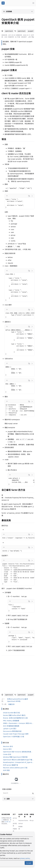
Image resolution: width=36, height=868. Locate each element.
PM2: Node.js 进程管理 (11, 721)
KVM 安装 (6, 770)
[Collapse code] (32, 196)
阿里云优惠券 (7, 796)
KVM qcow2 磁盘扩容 (11, 765)
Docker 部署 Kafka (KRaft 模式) (14, 715)
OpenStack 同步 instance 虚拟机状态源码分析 (18, 752)
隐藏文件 (12, 704)
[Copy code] (29, 196)
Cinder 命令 (7, 754)
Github (21, 824)
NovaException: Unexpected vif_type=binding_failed (18, 762)
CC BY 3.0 (8, 822)
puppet (31, 31)
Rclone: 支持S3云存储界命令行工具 (15, 718)
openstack (9, 31)
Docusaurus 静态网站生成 (12, 731)
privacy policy (25, 858)
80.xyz (32, 820)
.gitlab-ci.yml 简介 (10, 729)
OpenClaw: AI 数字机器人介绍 (14, 737)
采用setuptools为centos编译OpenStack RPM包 (18, 700)
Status (26, 820)
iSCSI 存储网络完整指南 (11, 726)
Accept (29, 863)
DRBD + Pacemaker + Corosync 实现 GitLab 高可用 (18, 723)
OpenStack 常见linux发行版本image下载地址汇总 (18, 760)
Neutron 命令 (8, 746)
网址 (33, 37)
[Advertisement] (18, 675)
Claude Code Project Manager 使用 (16, 734)
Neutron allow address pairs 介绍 (15, 768)
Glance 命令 (7, 749)
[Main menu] (33, 3)
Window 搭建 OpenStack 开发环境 (15, 757)
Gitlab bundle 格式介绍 (11, 713)
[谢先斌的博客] (3, 3)
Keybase (21, 820)
